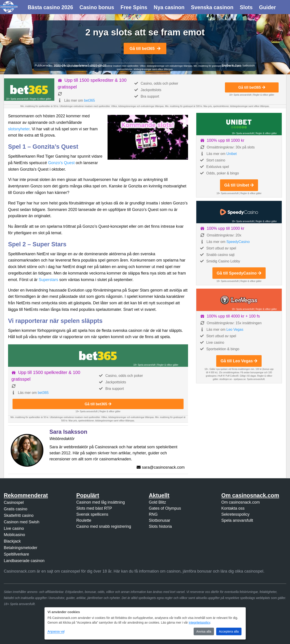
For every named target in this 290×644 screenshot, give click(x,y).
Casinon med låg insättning (101, 502)
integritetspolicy (199, 623)
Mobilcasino (14, 535)
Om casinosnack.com (241, 502)
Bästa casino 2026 (50, 7)
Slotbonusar (159, 520)
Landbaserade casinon (24, 561)
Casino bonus (97, 7)
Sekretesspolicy (235, 514)
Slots (246, 7)
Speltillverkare (16, 554)
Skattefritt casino (19, 515)
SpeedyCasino (238, 242)
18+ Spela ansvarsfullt (17, 99)
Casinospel (14, 502)
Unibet (232, 154)
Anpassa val (56, 631)
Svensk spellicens (92, 514)
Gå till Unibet (239, 185)
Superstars (48, 280)
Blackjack (12, 541)
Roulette (84, 520)
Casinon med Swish (22, 522)
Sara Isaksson (245, 65)
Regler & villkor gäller (40, 99)
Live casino (14, 528)
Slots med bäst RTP (94, 508)
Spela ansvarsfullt (237, 520)
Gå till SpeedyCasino (239, 273)
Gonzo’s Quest (61, 163)
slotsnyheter (19, 129)
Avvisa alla (204, 631)
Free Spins (134, 7)
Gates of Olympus (165, 508)
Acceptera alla (229, 631)
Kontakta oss (233, 508)
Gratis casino (16, 509)
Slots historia (160, 526)
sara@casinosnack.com (163, 467)
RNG (153, 514)
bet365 (90, 100)
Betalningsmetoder (21, 548)
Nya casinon (169, 7)
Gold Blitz (157, 502)
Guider (268, 7)
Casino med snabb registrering (104, 526)
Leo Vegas (235, 330)
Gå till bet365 (145, 49)
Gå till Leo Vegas (239, 361)
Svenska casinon (212, 7)
